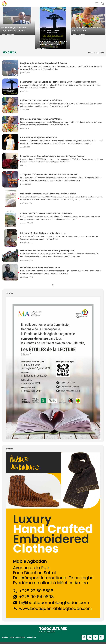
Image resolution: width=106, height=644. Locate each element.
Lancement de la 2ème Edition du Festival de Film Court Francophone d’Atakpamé (52, 44)
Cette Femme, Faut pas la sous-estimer (39, 137)
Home (90, 53)
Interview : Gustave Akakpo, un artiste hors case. (43, 233)
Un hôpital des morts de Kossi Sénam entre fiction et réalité (48, 194)
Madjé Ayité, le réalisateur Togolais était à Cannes (14, 30)
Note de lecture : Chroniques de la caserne (40, 268)
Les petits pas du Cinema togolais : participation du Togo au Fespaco (52, 156)
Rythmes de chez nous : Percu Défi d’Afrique (87, 30)
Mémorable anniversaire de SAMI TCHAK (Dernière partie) (47, 251)
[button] (97, 3)
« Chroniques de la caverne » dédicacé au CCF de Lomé (46, 213)
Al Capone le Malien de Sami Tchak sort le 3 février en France (49, 175)
